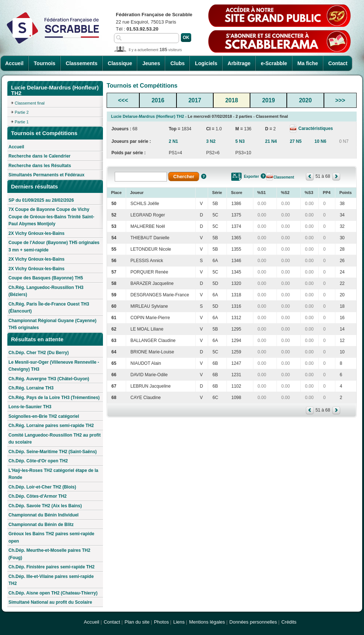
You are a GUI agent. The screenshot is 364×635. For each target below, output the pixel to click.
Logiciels (206, 63)
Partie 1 (22, 122)
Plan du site (137, 622)
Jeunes (151, 63)
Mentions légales (207, 622)
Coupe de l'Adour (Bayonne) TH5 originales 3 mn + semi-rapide (54, 246)
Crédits (289, 622)
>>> (340, 100)
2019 (269, 100)
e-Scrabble (274, 63)
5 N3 (240, 141)
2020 (305, 100)
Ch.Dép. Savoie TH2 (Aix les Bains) (45, 506)
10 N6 (320, 141)
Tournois (45, 63)
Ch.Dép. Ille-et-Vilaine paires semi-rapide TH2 (51, 580)
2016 (158, 100)
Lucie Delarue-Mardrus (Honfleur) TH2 (148, 116)
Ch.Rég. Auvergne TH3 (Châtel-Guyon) (49, 379)
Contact (338, 63)
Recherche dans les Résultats (40, 166)
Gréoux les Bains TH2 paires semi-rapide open (51, 537)
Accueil (14, 63)
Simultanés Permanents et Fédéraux (47, 175)
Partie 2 (22, 112)
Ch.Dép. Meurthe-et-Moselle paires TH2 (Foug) (49, 554)
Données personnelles (253, 622)
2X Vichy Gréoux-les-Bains (37, 233)
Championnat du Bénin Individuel (44, 515)
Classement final (30, 103)
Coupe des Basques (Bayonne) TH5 (46, 278)
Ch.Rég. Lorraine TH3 (31, 388)
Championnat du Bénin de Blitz (41, 525)
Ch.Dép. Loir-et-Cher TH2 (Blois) (42, 487)
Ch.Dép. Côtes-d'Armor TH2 (38, 496)
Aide (204, 176)
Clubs (177, 63)
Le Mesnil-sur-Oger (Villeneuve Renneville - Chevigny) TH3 (54, 366)
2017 (195, 100)
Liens (179, 622)
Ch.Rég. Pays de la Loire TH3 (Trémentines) (54, 398)
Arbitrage (239, 63)
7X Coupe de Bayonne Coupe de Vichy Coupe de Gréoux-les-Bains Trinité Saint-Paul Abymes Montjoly (51, 217)
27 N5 (296, 141)
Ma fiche (308, 63)
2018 (232, 100)
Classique (120, 63)
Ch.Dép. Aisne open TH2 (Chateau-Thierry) (53, 593)
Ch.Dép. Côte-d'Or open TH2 (38, 461)
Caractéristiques (315, 128)
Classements (82, 63)
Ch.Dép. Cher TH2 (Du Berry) (39, 353)
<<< (123, 100)
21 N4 (271, 141)
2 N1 (173, 141)
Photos (161, 622)
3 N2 (211, 141)
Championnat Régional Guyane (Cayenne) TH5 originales (52, 324)
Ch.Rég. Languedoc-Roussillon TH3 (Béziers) (46, 291)
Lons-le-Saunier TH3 (30, 407)
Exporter (251, 177)
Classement (284, 177)
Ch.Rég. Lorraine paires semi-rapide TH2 (51, 426)
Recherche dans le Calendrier (40, 156)
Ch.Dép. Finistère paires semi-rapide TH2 (51, 567)
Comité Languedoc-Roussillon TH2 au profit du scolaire (55, 439)
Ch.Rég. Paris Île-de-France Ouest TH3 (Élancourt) (49, 308)
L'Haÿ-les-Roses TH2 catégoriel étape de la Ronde (53, 474)
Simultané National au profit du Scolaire (50, 602)
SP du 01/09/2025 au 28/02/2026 (41, 200)
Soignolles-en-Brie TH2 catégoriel (44, 416)
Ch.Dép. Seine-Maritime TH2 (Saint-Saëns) (53, 452)
